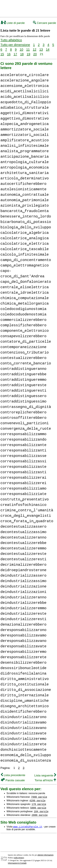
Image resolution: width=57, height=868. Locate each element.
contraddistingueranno (23, 369)
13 (41, 49)
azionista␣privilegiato (25, 206)
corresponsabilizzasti (23, 472)
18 (22, 54)
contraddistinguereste (23, 385)
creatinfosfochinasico (23, 505)
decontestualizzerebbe (23, 543)
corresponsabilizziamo (23, 489)
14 (48, 49)
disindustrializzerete (23, 744)
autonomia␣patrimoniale (25, 200)
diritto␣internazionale (25, 695)
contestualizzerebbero (23, 358)
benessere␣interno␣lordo (26, 217)
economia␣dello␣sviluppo (26, 755)
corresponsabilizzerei (23, 483)
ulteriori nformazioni (45, 855)
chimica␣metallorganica (25, 304)
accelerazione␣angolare (25, 80)
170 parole (39, 804)
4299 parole (37, 800)
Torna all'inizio (45, 780)
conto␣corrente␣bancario (26, 363)
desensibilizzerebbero (23, 663)
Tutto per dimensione (15, 45)
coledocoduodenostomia (23, 314)
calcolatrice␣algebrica (25, 233)
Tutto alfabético (11, 40)
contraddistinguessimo (23, 402)
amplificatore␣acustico (25, 140)
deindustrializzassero (23, 576)
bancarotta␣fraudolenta (25, 211)
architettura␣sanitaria (25, 173)
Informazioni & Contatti (17, 863)
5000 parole (38, 808)
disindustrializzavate (23, 733)
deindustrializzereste (23, 614)
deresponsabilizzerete (23, 657)
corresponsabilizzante (23, 445)
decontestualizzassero (23, 527)
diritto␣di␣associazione (26, 690)
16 (9, 54)
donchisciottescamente (23, 750)
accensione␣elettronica (25, 86)
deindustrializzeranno (23, 597)
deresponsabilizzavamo (23, 635)
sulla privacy (19, 858)
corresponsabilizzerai (23, 478)
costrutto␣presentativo (25, 499)
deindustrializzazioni (23, 592)
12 (35, 49)
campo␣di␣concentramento (26, 260)
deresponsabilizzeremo (23, 652)
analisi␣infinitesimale (25, 146)
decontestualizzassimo (23, 532)
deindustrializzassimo (23, 581)
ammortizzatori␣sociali (25, 135)
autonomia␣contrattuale (25, 195)
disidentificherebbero (23, 712)
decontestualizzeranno (23, 538)
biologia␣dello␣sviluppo (26, 227)
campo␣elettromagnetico (25, 265)
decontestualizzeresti (23, 559)
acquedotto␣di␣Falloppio (26, 102)
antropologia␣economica (25, 168)
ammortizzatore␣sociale (25, 129)
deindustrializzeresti (23, 619)
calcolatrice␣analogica (25, 238)
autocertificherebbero (23, 184)
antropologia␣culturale (25, 162)
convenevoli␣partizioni (25, 423)
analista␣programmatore (25, 151)
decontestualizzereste (23, 554)
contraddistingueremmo (23, 380)
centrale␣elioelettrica (25, 287)
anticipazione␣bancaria (25, 157)
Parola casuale (13, 780)
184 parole (41, 811)
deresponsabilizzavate (23, 646)
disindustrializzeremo (23, 739)
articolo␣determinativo (25, 178)
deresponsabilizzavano (23, 641)
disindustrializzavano (23, 728)
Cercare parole (45, 23)
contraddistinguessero (23, 396)
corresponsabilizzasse (23, 456)
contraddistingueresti (23, 391)
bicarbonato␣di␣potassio (26, 222)
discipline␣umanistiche (25, 701)
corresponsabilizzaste (23, 467)
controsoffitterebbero (23, 418)
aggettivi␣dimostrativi (25, 113)
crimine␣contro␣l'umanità (27, 510)
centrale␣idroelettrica (25, 293)
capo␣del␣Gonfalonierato (26, 282)
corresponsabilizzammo (23, 434)
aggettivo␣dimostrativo (25, 119)
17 (15, 54)
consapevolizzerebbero (23, 336)
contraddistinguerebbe (23, 374)
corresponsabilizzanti (23, 450)
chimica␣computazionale (25, 298)
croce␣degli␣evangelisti (26, 516)
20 (35, 54)
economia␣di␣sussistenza (26, 761)
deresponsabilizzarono (23, 630)
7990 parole (39, 797)
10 (21, 49)
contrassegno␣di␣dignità (26, 407)
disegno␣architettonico (25, 706)
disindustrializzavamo (23, 723)
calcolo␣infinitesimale (25, 255)
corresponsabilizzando (23, 440)
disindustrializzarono (23, 717)
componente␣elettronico (25, 331)
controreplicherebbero (23, 412)
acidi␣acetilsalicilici (25, 91)
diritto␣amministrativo (25, 679)
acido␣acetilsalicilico (25, 97)
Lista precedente (13, 775)
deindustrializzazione (23, 587)
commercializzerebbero (23, 320)
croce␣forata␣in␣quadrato (27, 521)
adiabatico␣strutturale (25, 108)
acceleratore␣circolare (25, 75)
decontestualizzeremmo (23, 548)
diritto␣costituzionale (25, 684)
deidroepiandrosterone (23, 570)
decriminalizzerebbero (23, 565)
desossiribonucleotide (23, 668)
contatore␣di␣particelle (26, 342)
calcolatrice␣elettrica (25, 244)
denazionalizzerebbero (23, 625)
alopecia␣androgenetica (25, 124)
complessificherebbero (23, 325)
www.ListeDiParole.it (28, 827)
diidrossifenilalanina (23, 674)
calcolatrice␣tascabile (25, 249)
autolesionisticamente (23, 189)
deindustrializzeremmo (23, 608)
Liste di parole (13, 23)
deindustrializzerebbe (23, 603)
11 (28, 49)
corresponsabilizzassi (23, 461)
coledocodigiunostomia (23, 309)
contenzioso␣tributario (25, 353)
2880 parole (40, 815)
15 (2, 54)
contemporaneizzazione (23, 347)
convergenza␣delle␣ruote (26, 429)
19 (28, 54)
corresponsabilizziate (23, 494)
